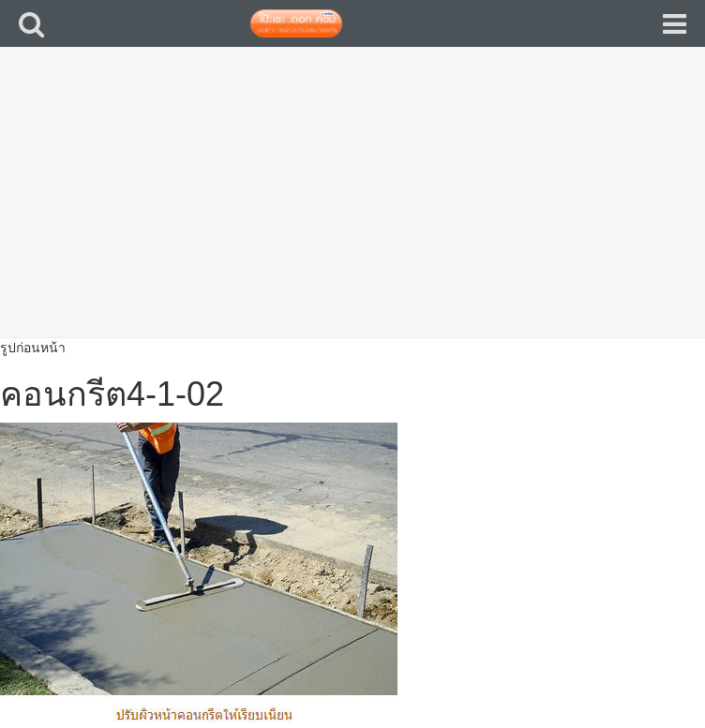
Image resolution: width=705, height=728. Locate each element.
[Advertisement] (352, 206)
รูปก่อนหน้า (33, 348)
